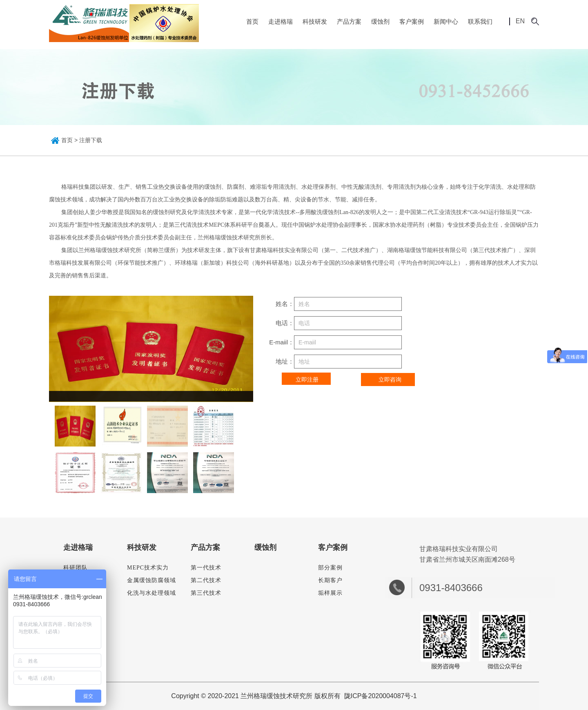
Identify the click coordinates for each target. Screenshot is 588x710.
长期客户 (330, 580)
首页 (252, 21)
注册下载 (91, 140)
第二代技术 (206, 580)
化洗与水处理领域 (151, 593)
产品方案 (349, 21)
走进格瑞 (281, 21)
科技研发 (315, 21)
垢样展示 (330, 593)
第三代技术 (206, 593)
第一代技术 (206, 568)
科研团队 (76, 568)
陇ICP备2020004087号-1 (381, 696)
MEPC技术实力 (148, 568)
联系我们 (480, 21)
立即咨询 (390, 380)
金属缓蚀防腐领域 (151, 580)
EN (515, 21)
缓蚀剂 (380, 21)
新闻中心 (446, 21)
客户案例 (412, 21)
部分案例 (330, 568)
